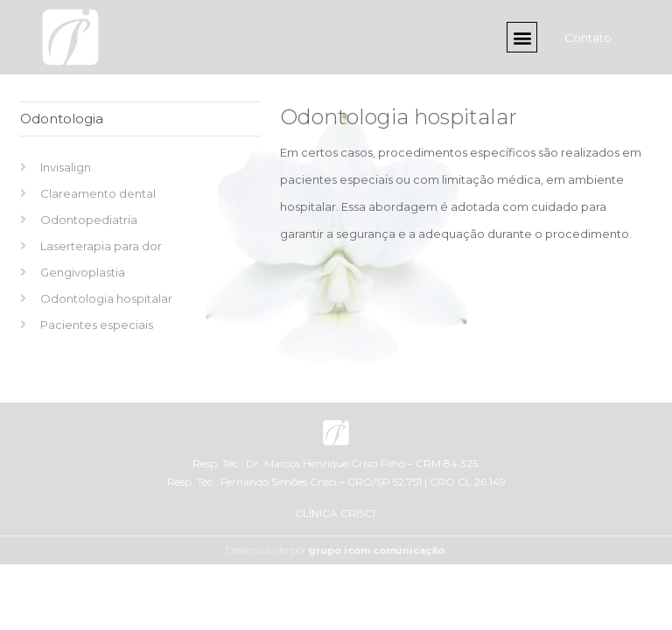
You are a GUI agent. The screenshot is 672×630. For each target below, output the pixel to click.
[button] (522, 37)
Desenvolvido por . (336, 550)
